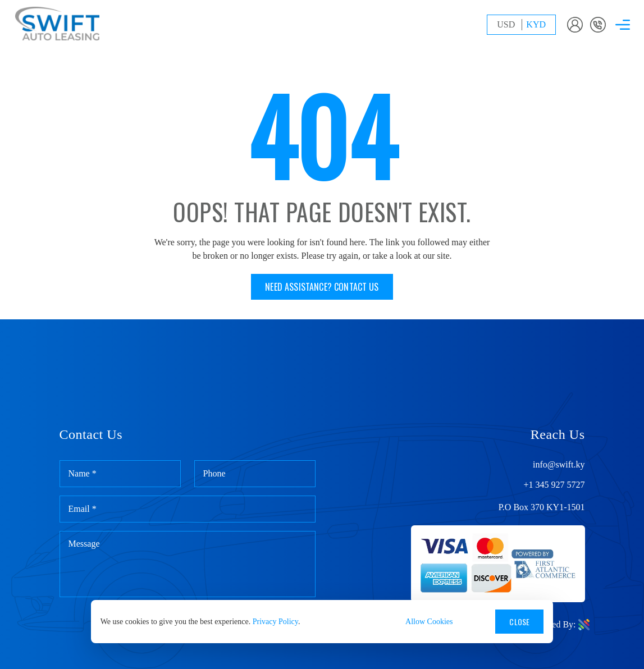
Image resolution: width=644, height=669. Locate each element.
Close (519, 622)
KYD (536, 24)
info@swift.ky (559, 465)
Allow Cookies (429, 622)
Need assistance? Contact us (322, 287)
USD (506, 24)
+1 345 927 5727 (554, 485)
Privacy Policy (275, 622)
